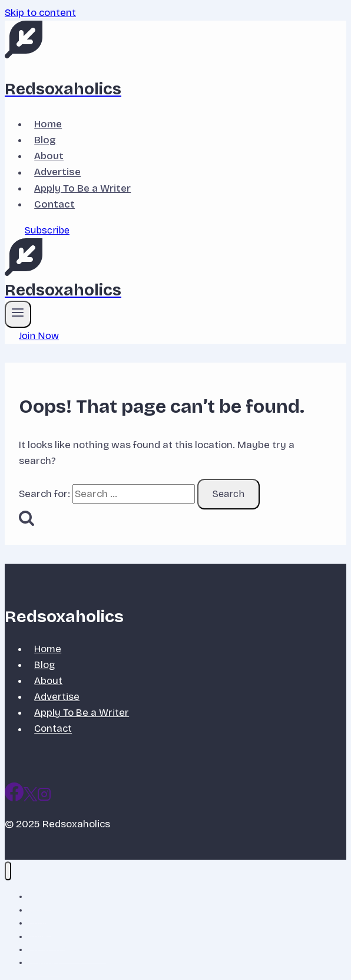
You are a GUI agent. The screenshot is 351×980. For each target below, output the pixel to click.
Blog (45, 140)
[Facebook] (14, 798)
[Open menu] (18, 314)
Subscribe (47, 230)
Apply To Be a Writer (82, 188)
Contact (54, 204)
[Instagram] (44, 798)
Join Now (39, 336)
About (49, 156)
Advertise (57, 172)
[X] (30, 798)
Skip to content (40, 13)
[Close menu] (8, 871)
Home (48, 124)
